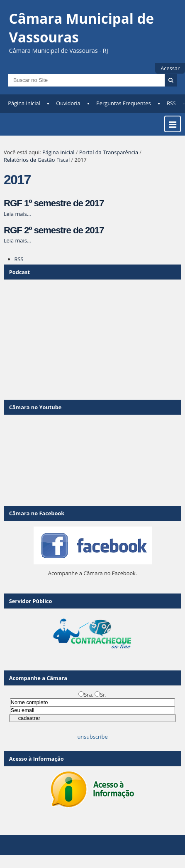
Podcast (19, 272)
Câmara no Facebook (37, 513)
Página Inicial (24, 103)
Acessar (170, 68)
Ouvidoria (68, 103)
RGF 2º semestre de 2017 (54, 230)
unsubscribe (92, 737)
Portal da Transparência (109, 152)
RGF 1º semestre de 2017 (54, 203)
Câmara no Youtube (35, 407)
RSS (171, 103)
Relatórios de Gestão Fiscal (37, 160)
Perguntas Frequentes (123, 103)
